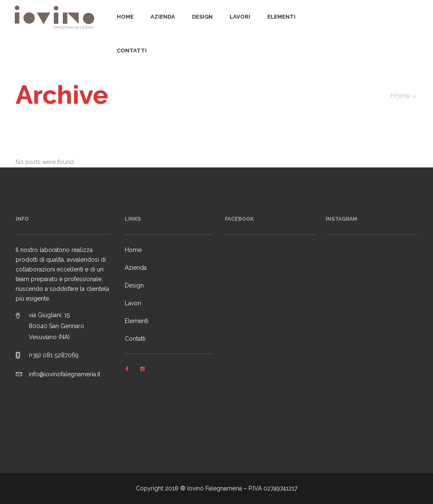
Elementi (137, 321)
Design (134, 285)
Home (400, 95)
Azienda (136, 268)
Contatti (135, 339)
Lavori (133, 303)
